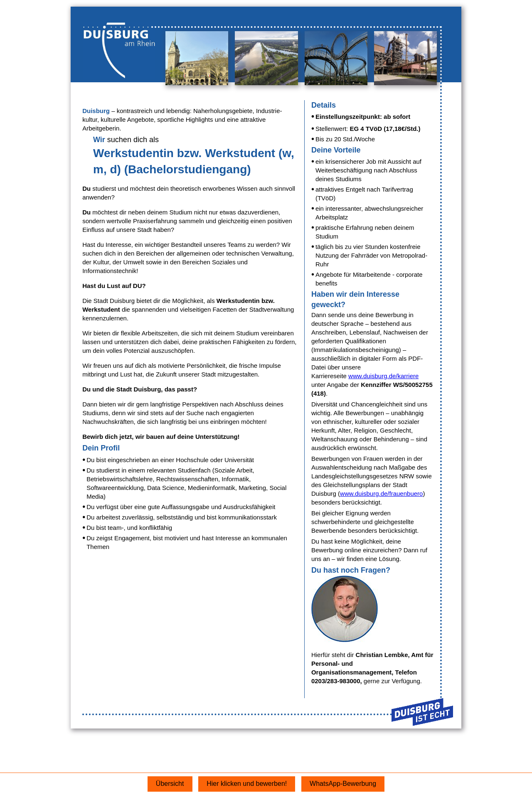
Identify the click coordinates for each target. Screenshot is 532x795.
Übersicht (170, 784)
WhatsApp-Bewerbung (343, 784)
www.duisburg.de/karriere (383, 376)
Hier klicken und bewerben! (247, 784)
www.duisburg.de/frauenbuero (381, 493)
